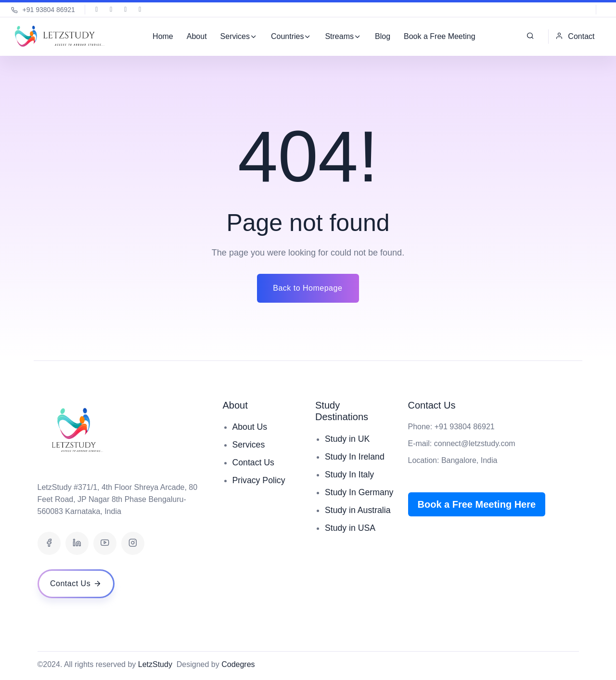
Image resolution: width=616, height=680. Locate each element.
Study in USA (351, 541)
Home (163, 36)
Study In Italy (350, 475)
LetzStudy (155, 664)
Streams (339, 36)
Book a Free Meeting (440, 36)
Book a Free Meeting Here (477, 504)
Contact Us (254, 462)
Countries (287, 36)
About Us (250, 427)
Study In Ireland (355, 457)
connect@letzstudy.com (475, 443)
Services (235, 36)
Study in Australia (358, 523)
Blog (383, 36)
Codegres (238, 664)
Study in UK (348, 439)
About (196, 36)
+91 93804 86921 (43, 10)
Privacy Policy (259, 480)
